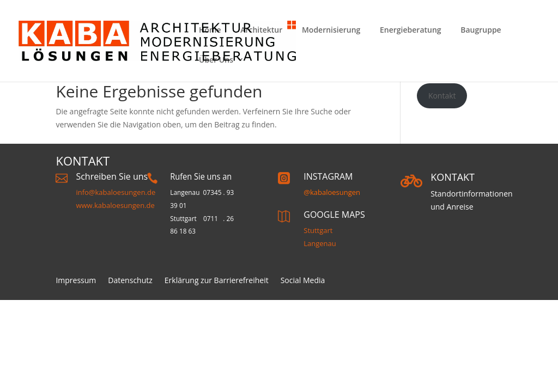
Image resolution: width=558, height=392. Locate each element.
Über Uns (216, 60)
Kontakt (442, 96)
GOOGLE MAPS (334, 215)
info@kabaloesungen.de (116, 192)
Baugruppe (481, 30)
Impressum (76, 281)
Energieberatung (411, 30)
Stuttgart (318, 230)
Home (210, 30)
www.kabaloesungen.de (115, 205)
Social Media (303, 281)
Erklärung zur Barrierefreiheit (217, 281)
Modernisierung (331, 30)
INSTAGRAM (328, 176)
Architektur (261, 30)
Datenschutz (130, 281)
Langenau (320, 243)
